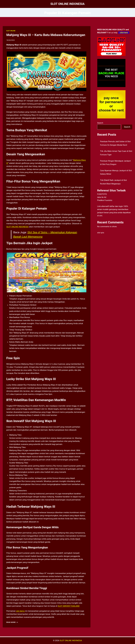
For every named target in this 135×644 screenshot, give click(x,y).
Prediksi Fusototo (105, 200)
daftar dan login (116, 206)
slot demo (20, 611)
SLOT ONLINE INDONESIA (71, 640)
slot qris (101, 233)
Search (100, 123)
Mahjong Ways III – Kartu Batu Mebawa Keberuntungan (46, 35)
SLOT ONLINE (11, 31)
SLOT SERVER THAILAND (69, 606)
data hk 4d (102, 197)
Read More (12, 622)
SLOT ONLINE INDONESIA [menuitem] (17, 227)
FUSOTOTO (102, 194)
